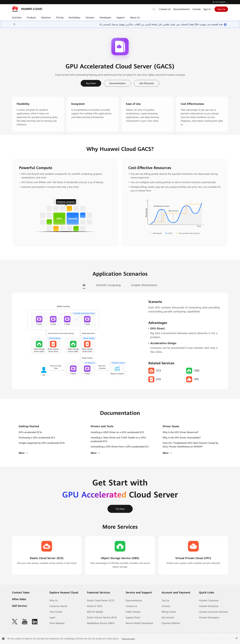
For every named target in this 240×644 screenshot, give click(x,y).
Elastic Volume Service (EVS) (102, 617)
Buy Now (91, 83)
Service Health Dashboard (139, 623)
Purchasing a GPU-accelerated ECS (37, 438)
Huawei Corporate (209, 600)
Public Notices (133, 612)
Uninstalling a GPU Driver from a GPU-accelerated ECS (120, 447)
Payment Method (171, 623)
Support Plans (133, 617)
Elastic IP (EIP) (95, 606)
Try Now (120, 509)
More (23, 453)
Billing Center (169, 612)
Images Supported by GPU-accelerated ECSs (42, 443)
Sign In (207, 9)
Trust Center (56, 612)
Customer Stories (58, 606)
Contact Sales (21, 593)
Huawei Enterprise (209, 606)
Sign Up (221, 9)
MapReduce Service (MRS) (101, 623)
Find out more (128, 639)
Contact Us (165, 9)
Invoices (166, 606)
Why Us (54, 600)
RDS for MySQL (95, 612)
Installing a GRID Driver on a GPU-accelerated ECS (117, 432)
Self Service (19, 606)
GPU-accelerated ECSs (30, 432)
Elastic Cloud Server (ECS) (101, 600)
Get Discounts (147, 83)
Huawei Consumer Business (213, 612)
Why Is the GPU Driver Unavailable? (182, 438)
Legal (52, 617)
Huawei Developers (209, 617)
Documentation (181, 9)
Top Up (165, 600)
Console (196, 9)
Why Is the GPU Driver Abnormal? (181, 432)
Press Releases (57, 623)
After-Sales (19, 599)
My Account (168, 617)
